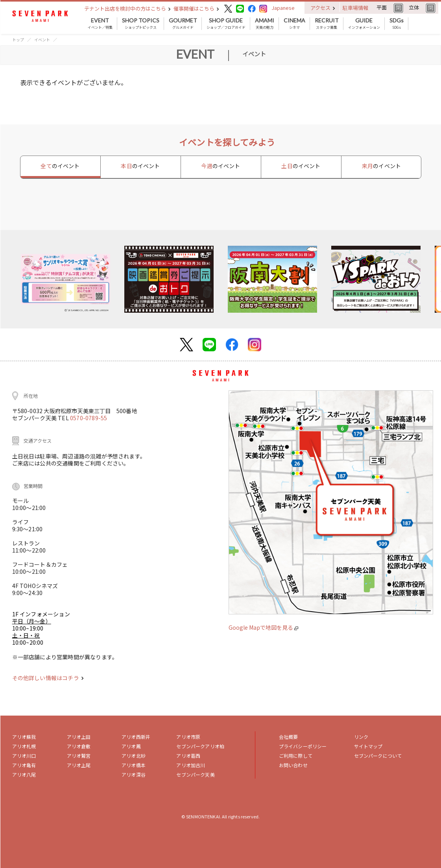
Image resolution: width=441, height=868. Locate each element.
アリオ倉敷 (79, 746)
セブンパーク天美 (195, 774)
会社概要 (289, 737)
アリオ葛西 (188, 756)
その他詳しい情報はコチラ (48, 678)
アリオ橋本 (134, 765)
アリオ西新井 (136, 737)
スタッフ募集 (327, 24)
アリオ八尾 (24, 774)
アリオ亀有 (24, 765)
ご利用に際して (296, 756)
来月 (381, 166)
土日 (301, 166)
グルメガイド (183, 24)
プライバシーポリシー (303, 746)
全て (60, 166)
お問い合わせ (293, 765)
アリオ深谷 (134, 774)
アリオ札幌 (24, 746)
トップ (18, 40)
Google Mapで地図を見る (263, 627)
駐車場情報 (355, 8)
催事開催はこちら (196, 8)
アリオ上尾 (79, 765)
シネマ (294, 24)
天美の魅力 (265, 24)
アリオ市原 (188, 737)
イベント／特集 (100, 24)
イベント (42, 40)
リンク (361, 737)
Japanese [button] (283, 8)
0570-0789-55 (89, 418)
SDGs (397, 24)
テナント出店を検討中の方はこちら (127, 8)
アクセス (323, 8)
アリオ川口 (24, 756)
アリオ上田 (79, 737)
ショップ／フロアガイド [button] (226, 24)
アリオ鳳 (131, 746)
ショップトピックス (141, 24)
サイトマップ (368, 746)
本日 (140, 166)
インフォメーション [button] (364, 24)
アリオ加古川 (191, 765)
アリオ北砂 (134, 756)
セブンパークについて (378, 756)
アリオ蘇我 (24, 737)
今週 (220, 166)
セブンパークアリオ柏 (200, 746)
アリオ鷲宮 (79, 756)
